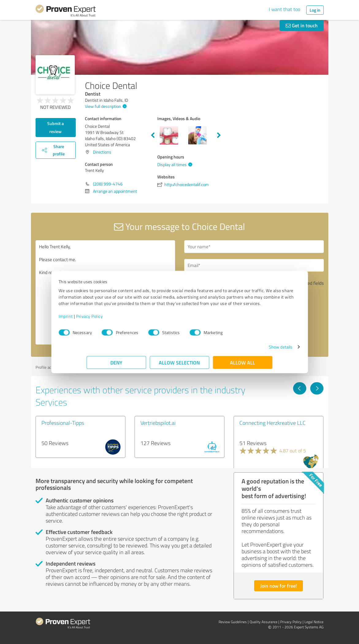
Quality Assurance (264, 622)
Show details (252, 350)
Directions (102, 152)
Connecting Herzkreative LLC (273, 423)
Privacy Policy (118, 319)
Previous (153, 135)
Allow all (243, 366)
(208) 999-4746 (108, 184)
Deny (116, 366)
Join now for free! (279, 586)
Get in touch (302, 25)
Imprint (94, 319)
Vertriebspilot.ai (158, 423)
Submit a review (55, 127)
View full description (105, 106)
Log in (315, 10)
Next (219, 135)
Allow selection (180, 366)
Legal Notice (314, 622)
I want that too (285, 9)
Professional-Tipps (63, 423)
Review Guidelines (233, 622)
